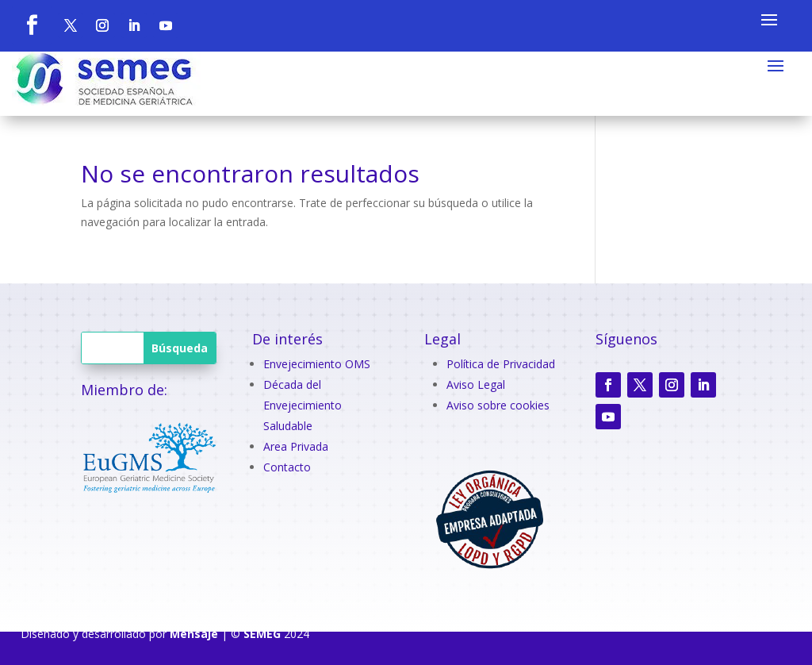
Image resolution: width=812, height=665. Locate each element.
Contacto (287, 467)
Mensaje (194, 634)
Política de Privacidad (501, 364)
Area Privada (296, 446)
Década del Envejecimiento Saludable (303, 405)
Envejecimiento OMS (317, 364)
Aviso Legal (476, 384)
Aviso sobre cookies (498, 405)
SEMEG (262, 634)
